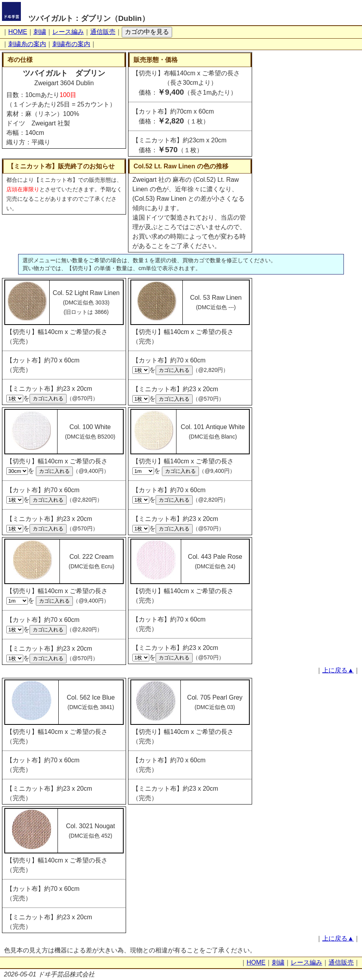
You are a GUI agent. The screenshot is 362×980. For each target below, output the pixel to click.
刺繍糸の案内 (27, 44)
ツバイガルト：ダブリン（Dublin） (89, 18)
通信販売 (103, 32)
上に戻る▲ (338, 670)
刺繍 (40, 32)
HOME (18, 32)
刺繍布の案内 (71, 44)
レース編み (68, 32)
